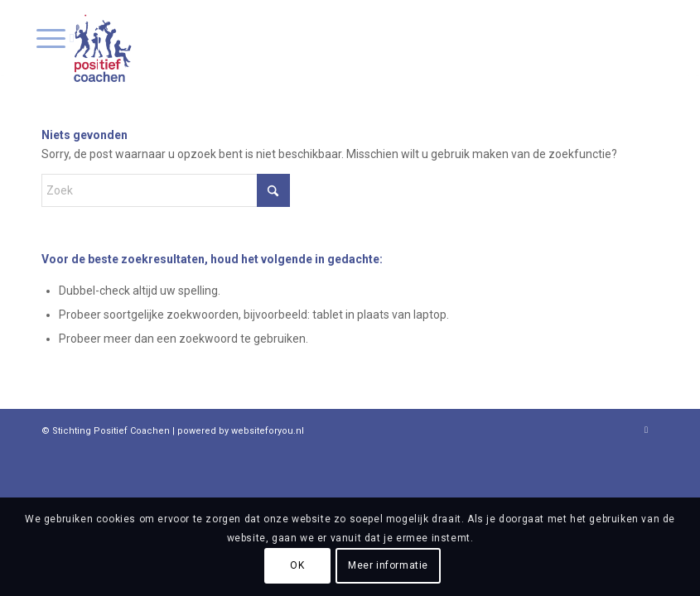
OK (297, 565)
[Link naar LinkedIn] (646, 430)
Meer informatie (388, 565)
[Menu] (55, 37)
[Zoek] (166, 190)
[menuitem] (55, 37)
